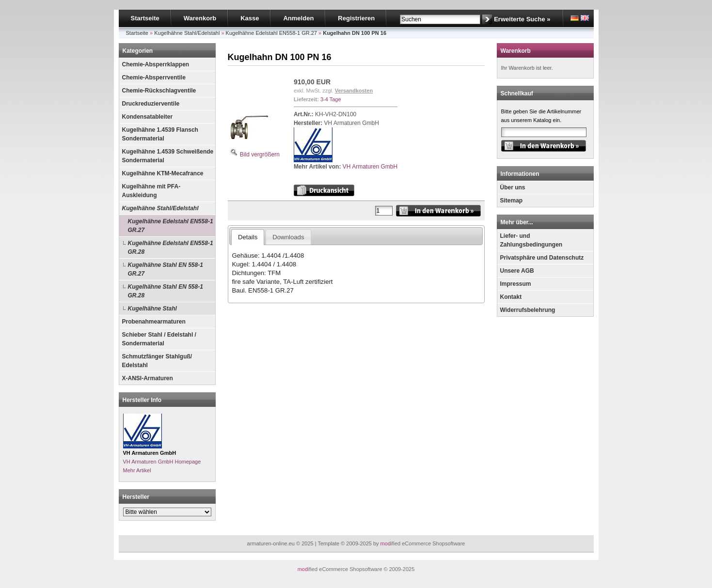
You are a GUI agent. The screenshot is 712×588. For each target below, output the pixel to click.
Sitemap (512, 201)
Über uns (513, 187)
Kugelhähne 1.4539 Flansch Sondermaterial (160, 134)
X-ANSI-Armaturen (148, 378)
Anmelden (298, 18)
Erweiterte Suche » (522, 19)
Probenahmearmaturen (154, 322)
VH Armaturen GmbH (370, 167)
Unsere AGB (517, 271)
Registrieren (356, 18)
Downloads (288, 237)
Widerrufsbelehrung (528, 310)
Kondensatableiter (148, 117)
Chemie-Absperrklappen (156, 64)
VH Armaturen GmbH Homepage (162, 462)
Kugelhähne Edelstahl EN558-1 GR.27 (171, 226)
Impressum (516, 284)
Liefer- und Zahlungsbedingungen (531, 240)
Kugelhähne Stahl (152, 309)
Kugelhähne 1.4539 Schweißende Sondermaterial (168, 156)
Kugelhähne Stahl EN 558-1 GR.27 (166, 269)
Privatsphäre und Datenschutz (542, 258)
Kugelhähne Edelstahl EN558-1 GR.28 (171, 248)
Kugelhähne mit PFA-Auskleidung (151, 191)
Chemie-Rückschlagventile (159, 91)
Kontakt (511, 297)
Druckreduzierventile (151, 104)
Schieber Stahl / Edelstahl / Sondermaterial (159, 339)
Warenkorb (200, 18)
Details (248, 237)
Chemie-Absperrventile (154, 77)
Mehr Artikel (137, 470)
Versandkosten (354, 91)
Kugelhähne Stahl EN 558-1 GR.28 (166, 291)
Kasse (250, 18)
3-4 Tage (331, 99)
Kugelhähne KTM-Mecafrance (163, 173)
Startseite (145, 18)
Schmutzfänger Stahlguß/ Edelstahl (157, 361)
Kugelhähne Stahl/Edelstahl (160, 208)
